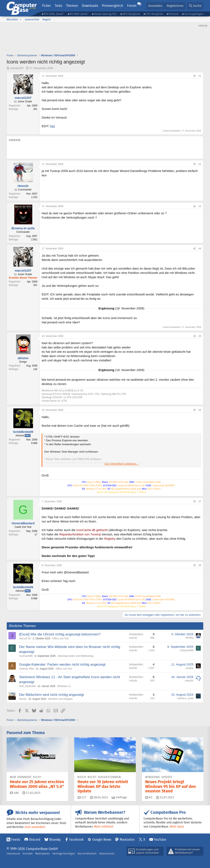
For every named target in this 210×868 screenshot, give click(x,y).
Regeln (47, 19)
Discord (35, 840)
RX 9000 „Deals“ (79, 14)
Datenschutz (107, 854)
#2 (200, 164)
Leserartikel (32, 19)
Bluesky (55, 840)
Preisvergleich (112, 6)
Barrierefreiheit (87, 854)
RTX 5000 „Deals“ (54, 14)
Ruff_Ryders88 (27, 686)
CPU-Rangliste (154, 14)
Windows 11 (64, 686)
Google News (102, 840)
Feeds (16, 840)
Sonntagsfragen (194, 14)
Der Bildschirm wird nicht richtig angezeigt (51, 695)
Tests (58, 6)
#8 (200, 565)
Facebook (76, 840)
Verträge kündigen (64, 854)
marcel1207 (17, 68)
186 (14, 793)
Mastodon (127, 840)
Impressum (13, 854)
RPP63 (189, 638)
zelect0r (189, 681)
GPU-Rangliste (131, 14)
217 (82, 797)
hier (53, 126)
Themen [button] (72, 6)
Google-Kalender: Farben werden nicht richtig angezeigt (62, 665)
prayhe (190, 668)
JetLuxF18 (25, 639)
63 (149, 797)
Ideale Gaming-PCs (105, 14)
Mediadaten (43, 854)
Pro (28, 436)
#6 (200, 410)
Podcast (174, 14)
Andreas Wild (26, 669)
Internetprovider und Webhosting (75, 656)
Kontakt (28, 854)
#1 (200, 76)
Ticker (46, 6)
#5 (200, 336)
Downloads (90, 6)
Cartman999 (26, 656)
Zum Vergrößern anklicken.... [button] (122, 464)
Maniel (23, 699)
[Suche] (195, 6)
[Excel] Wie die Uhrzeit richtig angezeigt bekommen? (60, 634)
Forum (132, 6)
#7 (200, 501)
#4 (200, 249)
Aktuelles (12, 19)
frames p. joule (185, 698)
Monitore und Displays (60, 699)
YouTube (160, 840)
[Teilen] (194, 76)
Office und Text (60, 639)
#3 (200, 206)
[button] (21, 20)
